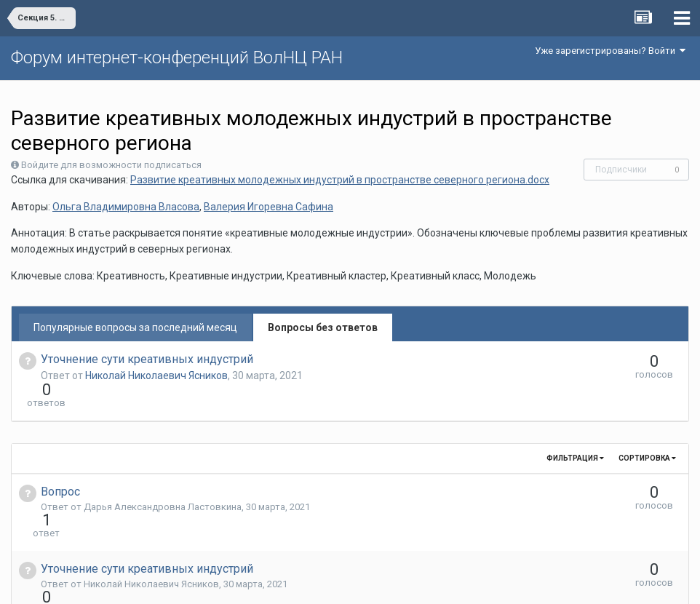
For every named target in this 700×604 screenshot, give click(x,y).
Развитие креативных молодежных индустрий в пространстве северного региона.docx (340, 180)
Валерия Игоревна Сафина (269, 207)
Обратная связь (373, 582)
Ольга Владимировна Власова (126, 207)
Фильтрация (575, 432)
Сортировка (647, 432)
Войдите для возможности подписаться (111, 165)
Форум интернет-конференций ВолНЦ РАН (177, 57)
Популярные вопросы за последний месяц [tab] (135, 327)
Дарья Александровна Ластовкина (163, 481)
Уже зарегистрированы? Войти (610, 51)
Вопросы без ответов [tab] (323, 327)
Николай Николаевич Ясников (156, 375)
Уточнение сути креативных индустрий (147, 359)
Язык (305, 582)
